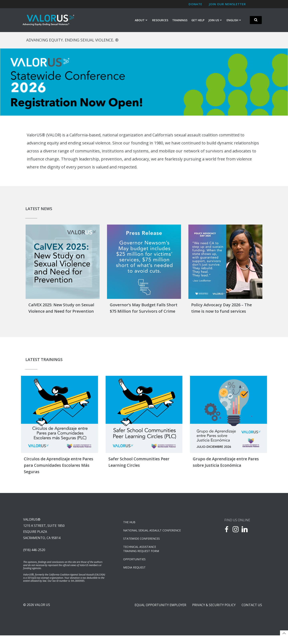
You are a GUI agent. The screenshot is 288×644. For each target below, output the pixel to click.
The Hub (130, 528)
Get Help (198, 20)
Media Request (135, 573)
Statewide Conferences (142, 544)
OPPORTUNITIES (135, 565)
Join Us (216, 20)
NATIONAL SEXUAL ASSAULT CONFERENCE (153, 536)
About (142, 20)
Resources (160, 20)
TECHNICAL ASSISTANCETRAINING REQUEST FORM (142, 554)
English (234, 20)
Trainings (180, 20)
